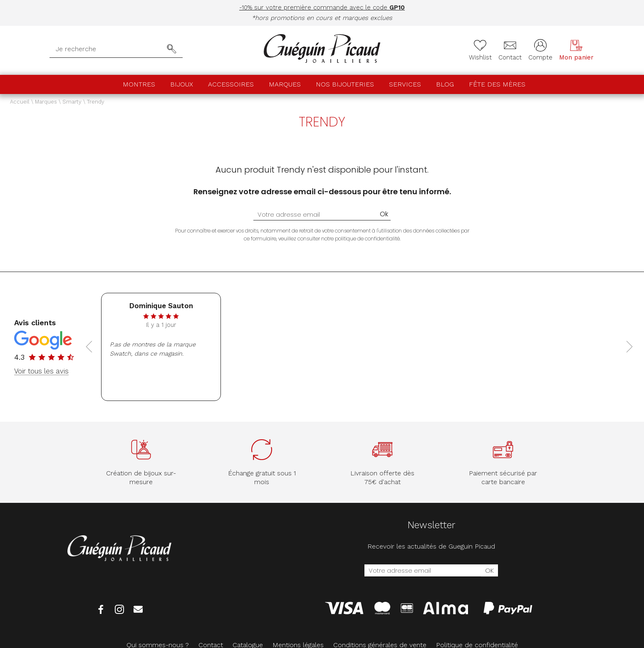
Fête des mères (497, 84)
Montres (139, 84)
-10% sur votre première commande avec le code (322, 7)
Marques (285, 84)
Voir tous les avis (41, 371)
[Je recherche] (108, 49)
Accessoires (231, 84)
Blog (445, 84)
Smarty (72, 102)
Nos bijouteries (345, 84)
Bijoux (182, 84)
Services (405, 84)
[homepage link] (322, 49)
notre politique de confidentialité (360, 239)
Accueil (20, 102)
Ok (384, 214)
